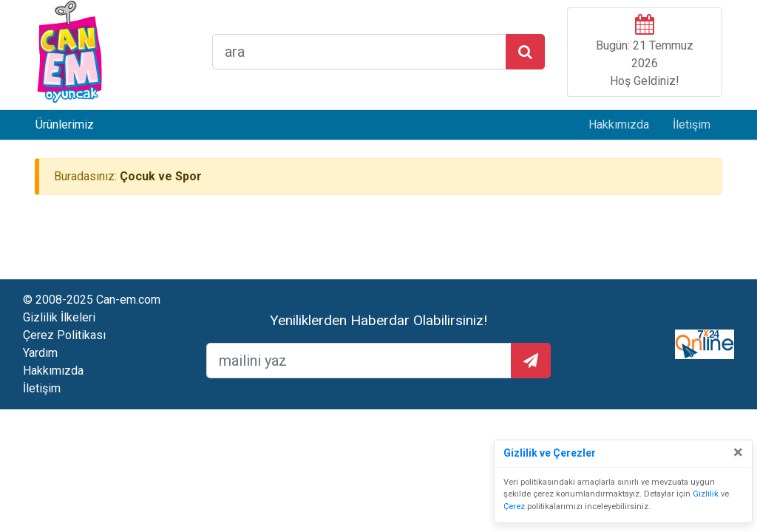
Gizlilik (706, 494)
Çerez (514, 507)
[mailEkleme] (359, 361)
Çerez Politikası (64, 335)
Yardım (40, 353)
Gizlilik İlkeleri (59, 317)
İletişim (692, 125)
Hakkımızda (619, 125)
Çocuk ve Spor (161, 176)
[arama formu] (359, 52)
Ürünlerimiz (65, 125)
